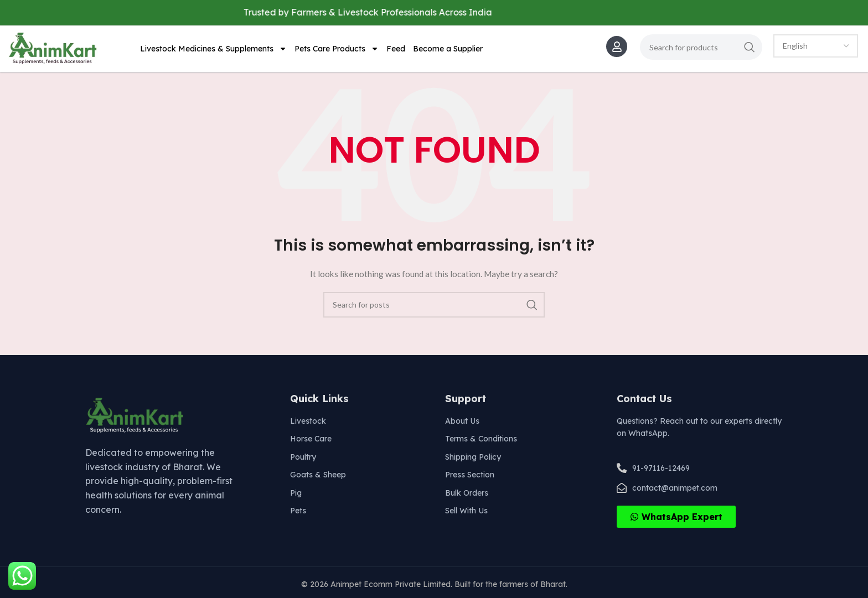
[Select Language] (816, 46)
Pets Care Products (337, 49)
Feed (396, 49)
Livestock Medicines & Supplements (213, 49)
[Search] (701, 47)
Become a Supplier (448, 49)
